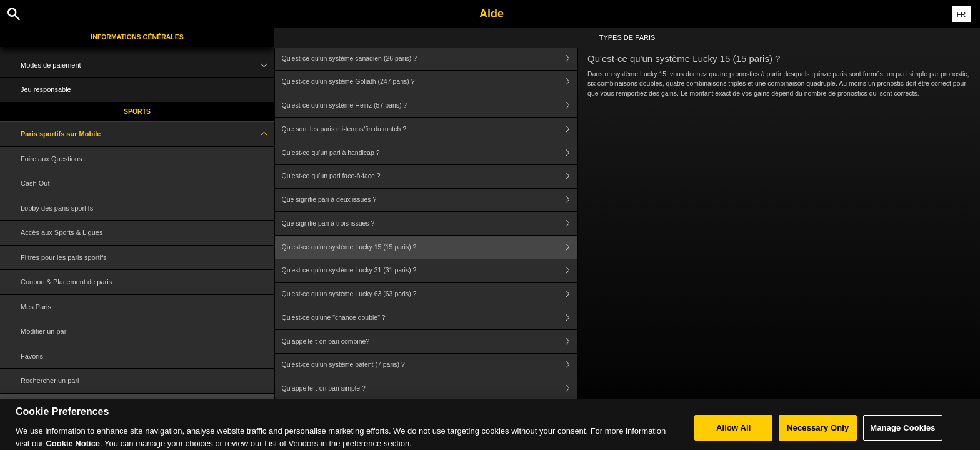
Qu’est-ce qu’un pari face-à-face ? (430, 177)
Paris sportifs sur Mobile (147, 134)
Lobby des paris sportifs (57, 208)
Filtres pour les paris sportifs (64, 257)
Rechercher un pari (50, 381)
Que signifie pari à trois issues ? (430, 223)
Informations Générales (137, 37)
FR (962, 14)
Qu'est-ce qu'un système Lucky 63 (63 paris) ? (430, 295)
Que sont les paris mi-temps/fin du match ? (430, 129)
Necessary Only (818, 433)
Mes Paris (36, 307)
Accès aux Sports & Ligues (62, 232)
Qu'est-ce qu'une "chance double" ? (430, 318)
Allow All (734, 433)
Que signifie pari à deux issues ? (430, 200)
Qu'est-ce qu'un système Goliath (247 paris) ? (430, 82)
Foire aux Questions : (53, 159)
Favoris (32, 356)
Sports (137, 111)
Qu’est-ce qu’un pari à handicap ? (430, 153)
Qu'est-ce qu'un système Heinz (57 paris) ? (430, 106)
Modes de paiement (147, 65)
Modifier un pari (44, 331)
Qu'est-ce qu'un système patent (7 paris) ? (430, 365)
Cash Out (35, 183)
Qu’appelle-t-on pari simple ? (430, 389)
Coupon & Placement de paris (66, 282)
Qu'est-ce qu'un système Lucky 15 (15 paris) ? (430, 247)
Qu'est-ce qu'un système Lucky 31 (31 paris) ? (430, 271)
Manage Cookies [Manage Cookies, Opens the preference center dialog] (902, 433)
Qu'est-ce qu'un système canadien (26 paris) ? (430, 58)
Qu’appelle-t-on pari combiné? (430, 342)
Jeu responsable (46, 89)
